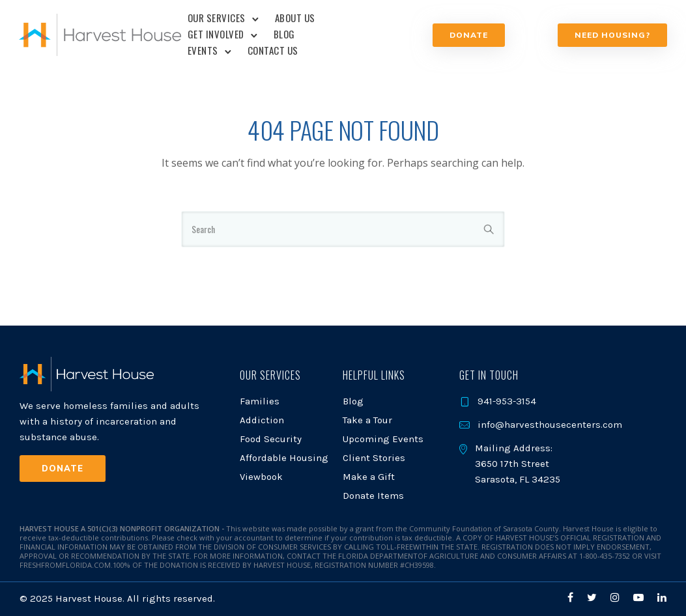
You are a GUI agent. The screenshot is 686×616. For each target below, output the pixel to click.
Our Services (217, 18)
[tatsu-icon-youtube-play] (640, 597)
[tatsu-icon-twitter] (594, 597)
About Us (295, 18)
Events (203, 50)
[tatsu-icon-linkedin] (662, 597)
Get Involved (216, 34)
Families (260, 401)
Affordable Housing (284, 458)
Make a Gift (369, 477)
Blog (284, 34)
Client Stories (374, 458)
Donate (469, 35)
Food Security (271, 439)
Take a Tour (367, 420)
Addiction (262, 420)
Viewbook (261, 477)
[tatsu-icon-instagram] (617, 597)
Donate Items (373, 496)
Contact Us (273, 50)
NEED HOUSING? (612, 35)
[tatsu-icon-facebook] (572, 597)
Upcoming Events (383, 439)
